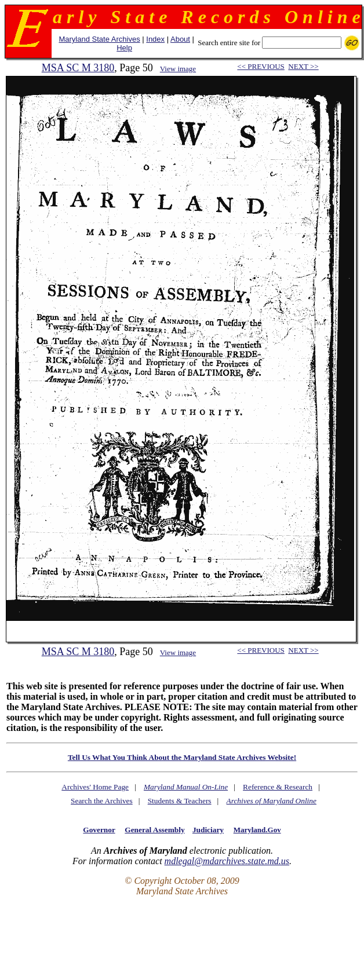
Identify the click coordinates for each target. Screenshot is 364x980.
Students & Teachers (180, 801)
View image (178, 69)
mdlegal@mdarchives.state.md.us (227, 861)
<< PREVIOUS (261, 66)
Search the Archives (102, 801)
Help (124, 48)
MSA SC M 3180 (78, 68)
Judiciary (208, 830)
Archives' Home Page (95, 787)
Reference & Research (278, 787)
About (180, 39)
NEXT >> (303, 66)
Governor (99, 830)
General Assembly (154, 830)
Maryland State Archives (99, 39)
